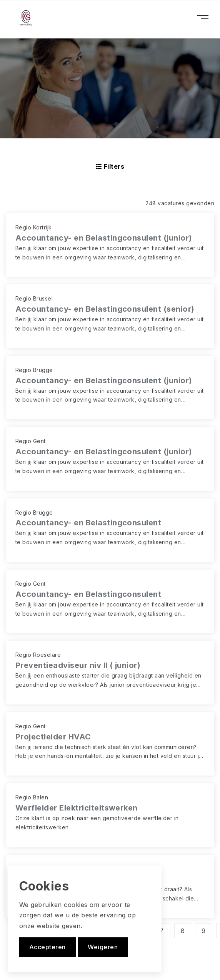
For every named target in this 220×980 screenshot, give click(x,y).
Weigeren (103, 947)
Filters (110, 166)
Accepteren (47, 947)
